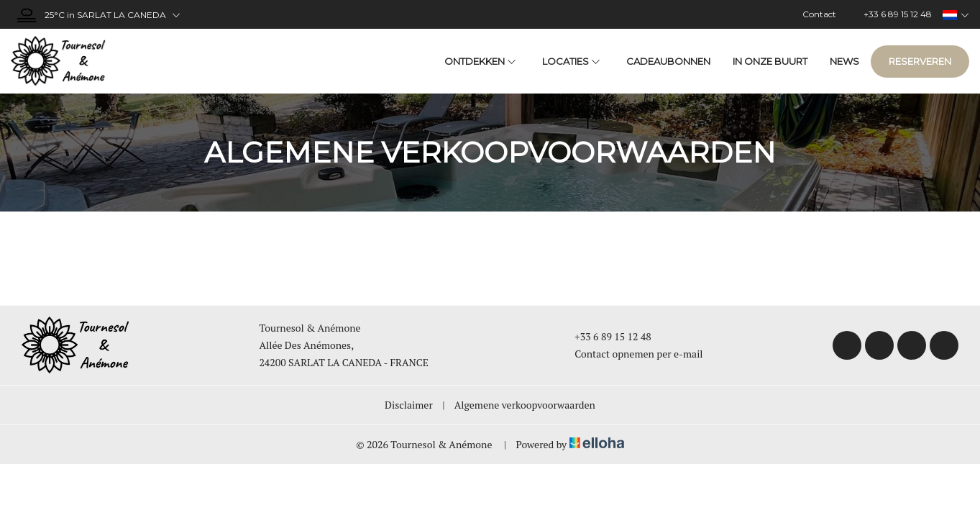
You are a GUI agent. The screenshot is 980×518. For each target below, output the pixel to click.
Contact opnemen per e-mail (630, 354)
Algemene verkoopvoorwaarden (525, 405)
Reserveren (920, 61)
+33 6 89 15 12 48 (605, 336)
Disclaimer (409, 405)
